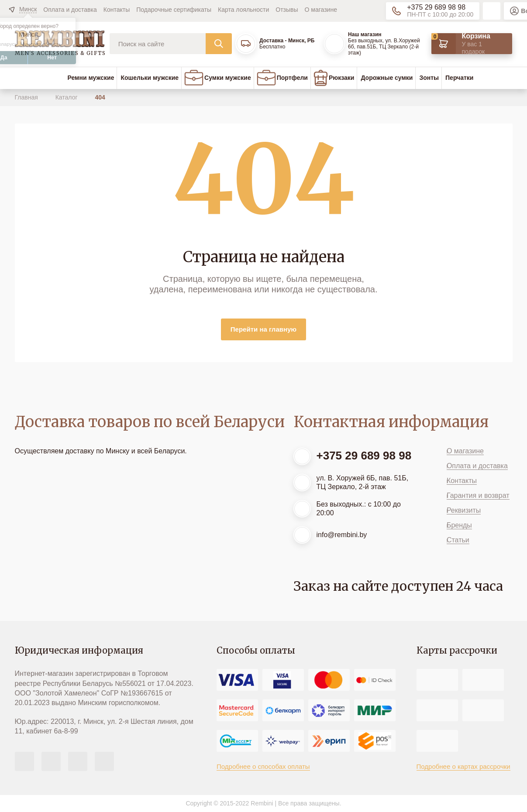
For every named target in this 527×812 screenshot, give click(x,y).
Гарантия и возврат (478, 495)
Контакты (117, 10)
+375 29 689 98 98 (436, 7)
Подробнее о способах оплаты (263, 766)
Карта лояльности (243, 10)
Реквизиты (464, 510)
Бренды (459, 525)
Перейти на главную (263, 329)
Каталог (67, 97)
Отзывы (287, 10)
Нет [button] (52, 58)
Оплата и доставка (70, 10)
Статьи (458, 540)
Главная (27, 97)
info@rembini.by (342, 535)
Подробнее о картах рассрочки (463, 766)
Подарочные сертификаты (174, 10)
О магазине (321, 10)
